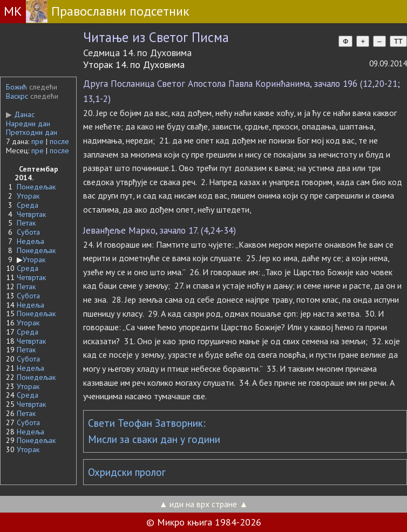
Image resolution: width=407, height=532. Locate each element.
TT (398, 41)
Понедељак (36, 187)
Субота (28, 232)
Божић (16, 87)
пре (38, 141)
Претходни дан (32, 132)
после (59, 141)
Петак (26, 223)
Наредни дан (28, 124)
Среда (28, 205)
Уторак (28, 196)
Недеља (30, 241)
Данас (20, 114)
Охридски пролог (127, 472)
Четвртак (31, 214)
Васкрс (17, 96)
